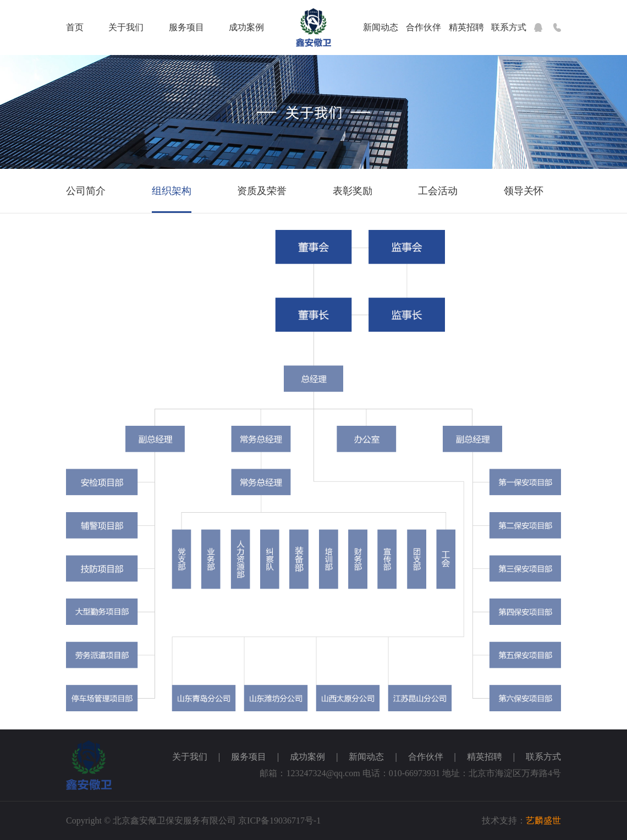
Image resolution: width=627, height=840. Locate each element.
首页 (75, 27)
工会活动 (438, 191)
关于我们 (126, 27)
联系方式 (509, 27)
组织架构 (172, 191)
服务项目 (186, 27)
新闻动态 (381, 27)
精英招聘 (466, 27)
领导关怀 (524, 191)
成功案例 (246, 27)
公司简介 (86, 191)
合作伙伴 (424, 27)
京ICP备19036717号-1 (279, 820)
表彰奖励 (353, 191)
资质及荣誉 (262, 191)
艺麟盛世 (543, 820)
